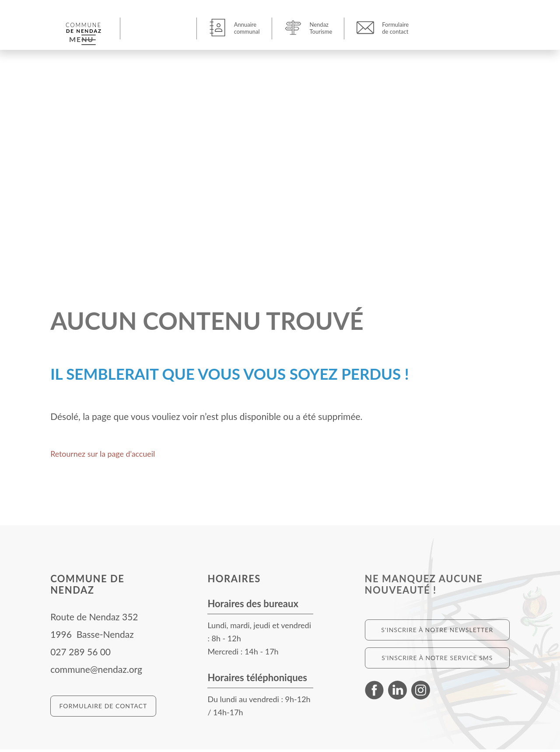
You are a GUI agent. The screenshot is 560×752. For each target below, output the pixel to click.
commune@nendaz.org (96, 672)
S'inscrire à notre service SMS (437, 660)
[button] (159, 28)
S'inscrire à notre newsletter (437, 632)
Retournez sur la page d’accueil (112, 456)
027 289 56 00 (80, 654)
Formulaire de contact (103, 708)
